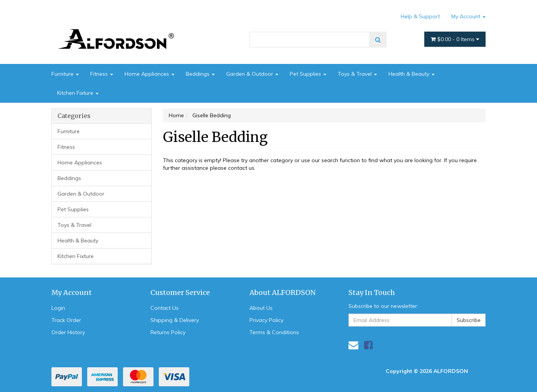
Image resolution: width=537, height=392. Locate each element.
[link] (368, 345)
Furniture (65, 74)
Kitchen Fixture (78, 93)
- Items (455, 39)
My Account (468, 16)
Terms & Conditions (274, 332)
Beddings (200, 74)
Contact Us (165, 308)
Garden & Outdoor (252, 74)
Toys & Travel (357, 74)
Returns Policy (168, 332)
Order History (68, 332)
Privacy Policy (266, 320)
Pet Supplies (308, 74)
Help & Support (420, 16)
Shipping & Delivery (175, 320)
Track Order (66, 320)
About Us (261, 308)
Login (58, 308)
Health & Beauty (412, 74)
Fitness (102, 74)
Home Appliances (149, 74)
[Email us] (353, 345)
